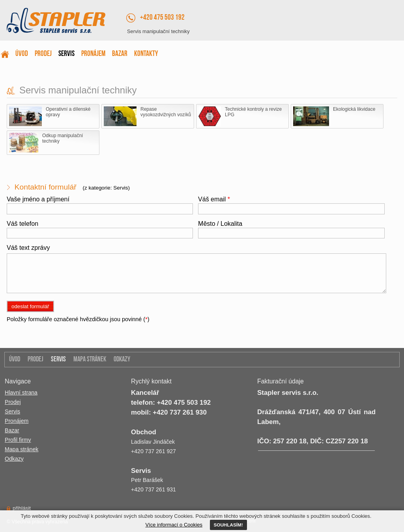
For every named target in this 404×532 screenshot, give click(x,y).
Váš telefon (22, 224)
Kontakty (146, 54)
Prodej (43, 54)
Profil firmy (18, 440)
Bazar (120, 54)
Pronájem (93, 54)
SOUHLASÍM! (228, 525)
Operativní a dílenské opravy (50, 116)
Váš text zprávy (28, 248)
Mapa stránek (90, 360)
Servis (66, 54)
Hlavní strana (21, 392)
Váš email (214, 199)
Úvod (22, 54)
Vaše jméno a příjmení (38, 199)
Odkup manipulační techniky (46, 143)
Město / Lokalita (220, 224)
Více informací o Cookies (174, 525)
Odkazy (122, 360)
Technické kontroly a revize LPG (240, 116)
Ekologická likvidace (334, 116)
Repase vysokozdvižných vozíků (147, 116)
